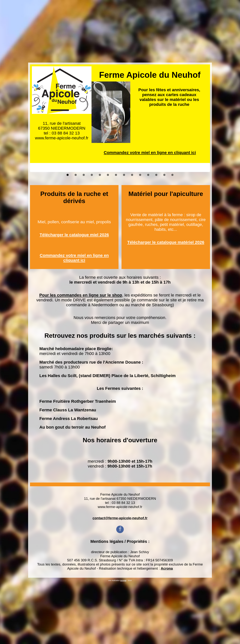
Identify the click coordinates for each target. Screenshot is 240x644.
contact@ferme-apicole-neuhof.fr (120, 581)
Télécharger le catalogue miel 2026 (74, 297)
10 (140, 237)
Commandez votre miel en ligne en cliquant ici (150, 90)
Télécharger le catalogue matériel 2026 (166, 305)
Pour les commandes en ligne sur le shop (81, 357)
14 (172, 237)
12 (156, 237)
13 (164, 237)
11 (148, 237)
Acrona (167, 631)
